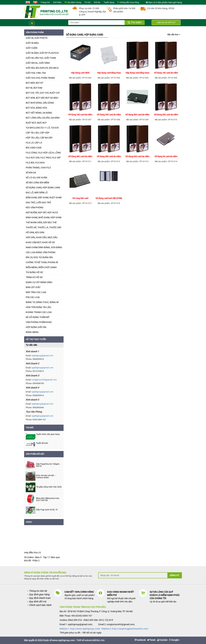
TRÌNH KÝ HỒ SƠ (34, 277)
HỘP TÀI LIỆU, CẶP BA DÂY (39, 138)
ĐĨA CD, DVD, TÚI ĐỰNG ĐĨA (39, 257)
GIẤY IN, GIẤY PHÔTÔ (37, 38)
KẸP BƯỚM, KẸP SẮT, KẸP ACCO (42, 212)
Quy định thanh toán (40, 598)
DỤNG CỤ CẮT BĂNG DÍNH (39, 282)
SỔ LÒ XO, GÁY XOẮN (36, 178)
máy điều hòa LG (33, 552)
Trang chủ (45, 2)
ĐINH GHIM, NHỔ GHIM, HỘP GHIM (44, 217)
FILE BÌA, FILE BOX (35, 163)
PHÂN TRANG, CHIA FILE (38, 168)
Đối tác (97, 2)
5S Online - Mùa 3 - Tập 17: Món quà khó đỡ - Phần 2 (42, 559)
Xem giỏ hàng (175, 2)
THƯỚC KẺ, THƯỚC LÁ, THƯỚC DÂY (44, 227)
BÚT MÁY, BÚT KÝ (34, 83)
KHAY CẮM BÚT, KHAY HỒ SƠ (40, 242)
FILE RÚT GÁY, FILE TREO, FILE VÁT (43, 158)
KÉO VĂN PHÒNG (35, 207)
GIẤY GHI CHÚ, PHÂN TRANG (40, 78)
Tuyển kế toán (42, 443)
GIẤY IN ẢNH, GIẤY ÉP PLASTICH (42, 53)
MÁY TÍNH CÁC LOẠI (36, 292)
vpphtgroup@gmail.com (42, 356)
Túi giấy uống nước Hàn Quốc (49, 487)
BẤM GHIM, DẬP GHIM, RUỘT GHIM (44, 198)
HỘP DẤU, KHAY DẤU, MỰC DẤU (42, 237)
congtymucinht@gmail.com (44, 380)
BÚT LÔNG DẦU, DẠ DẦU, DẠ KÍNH (43, 118)
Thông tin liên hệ (38, 591)
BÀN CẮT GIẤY (33, 287)
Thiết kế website (84, 640)
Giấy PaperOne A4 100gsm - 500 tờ (48, 465)
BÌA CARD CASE (34, 148)
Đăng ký (174, 575)
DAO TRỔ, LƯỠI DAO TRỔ (38, 202)
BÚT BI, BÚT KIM (34, 88)
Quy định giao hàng (39, 594)
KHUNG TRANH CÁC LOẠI (39, 312)
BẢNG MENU (32, 332)
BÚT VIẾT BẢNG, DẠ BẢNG (39, 113)
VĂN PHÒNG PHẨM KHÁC (39, 322)
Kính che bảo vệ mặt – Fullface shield (46, 477)
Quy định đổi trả (37, 602)
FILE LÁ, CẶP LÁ (34, 143)
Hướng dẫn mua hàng (129, 2)
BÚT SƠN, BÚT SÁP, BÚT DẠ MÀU (42, 98)
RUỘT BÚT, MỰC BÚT (36, 123)
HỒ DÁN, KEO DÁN (35, 232)
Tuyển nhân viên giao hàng (48, 434)
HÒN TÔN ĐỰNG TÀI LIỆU (38, 307)
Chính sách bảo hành (40, 605)
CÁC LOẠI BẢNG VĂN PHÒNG (41, 252)
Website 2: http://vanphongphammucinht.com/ (125, 629)
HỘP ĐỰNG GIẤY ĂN (36, 327)
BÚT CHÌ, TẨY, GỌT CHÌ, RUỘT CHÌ (43, 93)
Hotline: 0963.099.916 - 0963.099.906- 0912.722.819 (86, 620)
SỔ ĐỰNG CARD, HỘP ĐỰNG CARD (43, 188)
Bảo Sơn (100, 640)
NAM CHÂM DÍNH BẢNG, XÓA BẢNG (44, 247)
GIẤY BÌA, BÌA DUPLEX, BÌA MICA (42, 68)
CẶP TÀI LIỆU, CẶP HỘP (38, 133)
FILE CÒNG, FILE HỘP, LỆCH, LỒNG (43, 153)
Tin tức (88, 2)
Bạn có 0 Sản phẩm (158, 2)
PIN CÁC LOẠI (33, 297)
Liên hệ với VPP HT (166, 23)
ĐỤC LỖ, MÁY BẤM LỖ (37, 193)
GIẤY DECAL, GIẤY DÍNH (38, 63)
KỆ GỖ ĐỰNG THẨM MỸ (38, 317)
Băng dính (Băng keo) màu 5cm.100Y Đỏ (48, 499)
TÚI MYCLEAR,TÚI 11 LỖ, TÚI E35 (42, 128)
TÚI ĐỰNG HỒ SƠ (34, 272)
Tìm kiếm (135, 22)
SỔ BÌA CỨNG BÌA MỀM (37, 183)
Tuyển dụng (109, 2)
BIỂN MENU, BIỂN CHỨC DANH (41, 267)
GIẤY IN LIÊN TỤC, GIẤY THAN (41, 58)
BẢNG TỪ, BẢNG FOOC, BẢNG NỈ (42, 302)
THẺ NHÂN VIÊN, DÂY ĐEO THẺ (41, 222)
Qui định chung (74, 2)
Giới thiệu (57, 2)
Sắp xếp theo (174, 35)
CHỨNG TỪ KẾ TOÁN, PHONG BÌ (42, 262)
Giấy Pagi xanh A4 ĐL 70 (47, 510)
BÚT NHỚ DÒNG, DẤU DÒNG (40, 103)
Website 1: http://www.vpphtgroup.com (79, 629)
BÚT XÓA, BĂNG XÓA (36, 108)
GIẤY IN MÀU (32, 43)
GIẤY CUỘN (32, 48)
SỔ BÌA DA (31, 173)
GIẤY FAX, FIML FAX (36, 73)
